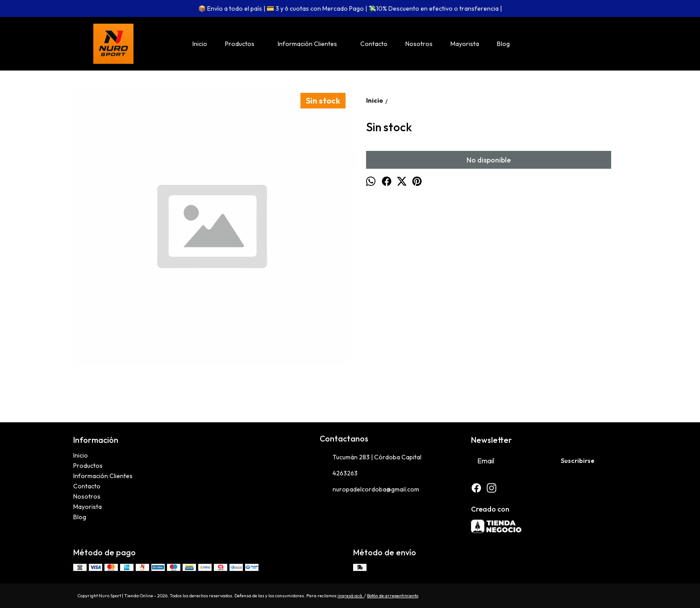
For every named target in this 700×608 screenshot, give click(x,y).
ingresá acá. (351, 596)
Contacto (374, 44)
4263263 (339, 474)
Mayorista (465, 44)
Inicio (200, 44)
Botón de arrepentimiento (393, 596)
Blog (503, 44)
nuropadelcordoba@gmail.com (369, 490)
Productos (244, 44)
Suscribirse (578, 461)
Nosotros (419, 44)
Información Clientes (312, 44)
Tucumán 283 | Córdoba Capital (371, 458)
